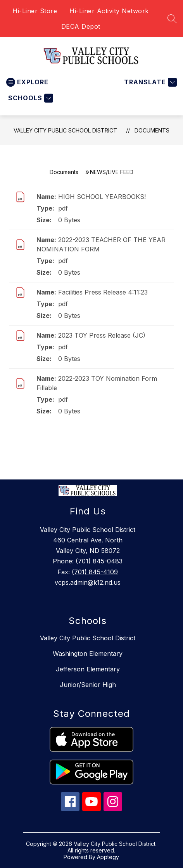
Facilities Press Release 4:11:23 (103, 292)
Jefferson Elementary (88, 669)
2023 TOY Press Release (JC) (102, 335)
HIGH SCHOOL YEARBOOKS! (102, 197)
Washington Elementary (88, 654)
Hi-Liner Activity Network (109, 11)
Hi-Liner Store (35, 11)
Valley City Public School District (65, 130)
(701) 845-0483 (99, 561)
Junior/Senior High (88, 685)
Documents (152, 130)
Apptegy (108, 857)
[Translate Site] (149, 82)
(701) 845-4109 (95, 572)
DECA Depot (81, 26)
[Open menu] (27, 82)
